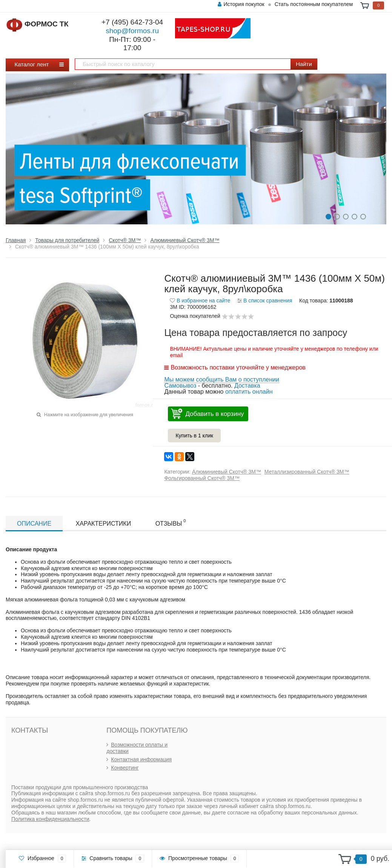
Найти (304, 64)
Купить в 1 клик (194, 436)
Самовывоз (180, 386)
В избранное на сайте (200, 301)
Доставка (247, 386)
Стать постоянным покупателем (314, 4)
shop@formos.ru (132, 31)
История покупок (241, 4)
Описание (34, 524)
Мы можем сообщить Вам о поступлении (221, 380)
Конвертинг (125, 768)
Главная (16, 240)
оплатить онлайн (249, 392)
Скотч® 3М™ (125, 240)
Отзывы (171, 523)
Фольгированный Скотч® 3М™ (202, 478)
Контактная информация (141, 759)
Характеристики (104, 524)
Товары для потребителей (67, 240)
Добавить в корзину (214, 414)
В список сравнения (265, 301)
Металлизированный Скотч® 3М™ (307, 472)
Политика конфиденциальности (50, 819)
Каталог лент (35, 64)
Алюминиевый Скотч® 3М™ (185, 240)
